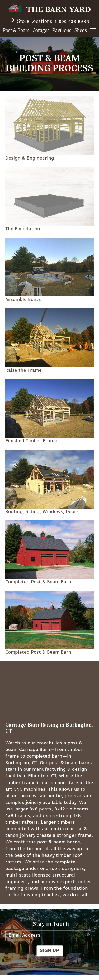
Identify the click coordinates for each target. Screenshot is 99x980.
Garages (41, 31)
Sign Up (49, 951)
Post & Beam (16, 31)
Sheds (81, 31)
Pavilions (62, 31)
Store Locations (35, 21)
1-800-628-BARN (72, 22)
